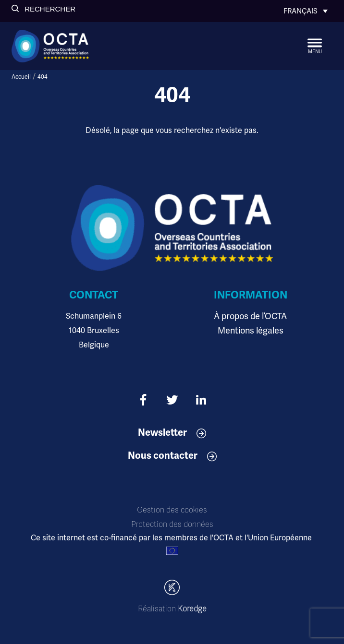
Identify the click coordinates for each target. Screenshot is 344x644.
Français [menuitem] (301, 11)
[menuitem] (306, 11)
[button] (43, 9)
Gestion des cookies (172, 510)
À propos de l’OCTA (250, 316)
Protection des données (172, 525)
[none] (306, 11)
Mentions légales (251, 330)
